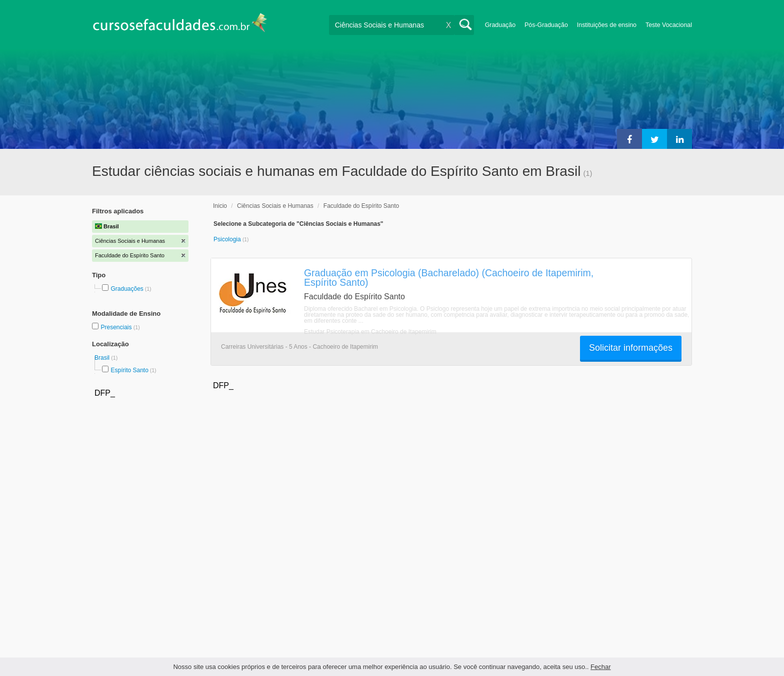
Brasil (103, 358)
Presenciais (117, 327)
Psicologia (228, 239)
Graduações (127, 289)
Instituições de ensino (607, 25)
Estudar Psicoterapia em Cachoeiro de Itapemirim (370, 332)
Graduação (500, 25)
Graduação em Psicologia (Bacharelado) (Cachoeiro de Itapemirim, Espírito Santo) (449, 278)
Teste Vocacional (669, 25)
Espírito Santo (129, 370)
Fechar (600, 667)
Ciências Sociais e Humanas (275, 206)
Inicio (220, 206)
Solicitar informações (631, 348)
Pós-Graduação (546, 25)
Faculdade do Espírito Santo (361, 206)
